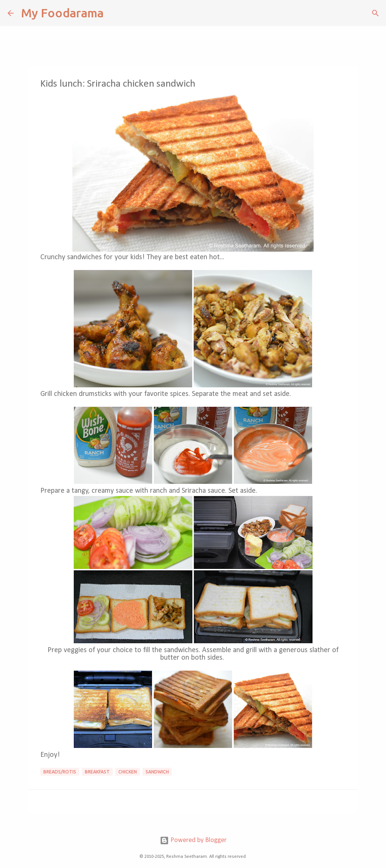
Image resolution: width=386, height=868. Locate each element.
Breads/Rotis (60, 772)
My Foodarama (62, 13)
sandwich (157, 772)
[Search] (114, 13)
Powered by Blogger (193, 840)
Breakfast (97, 772)
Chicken (128, 772)
